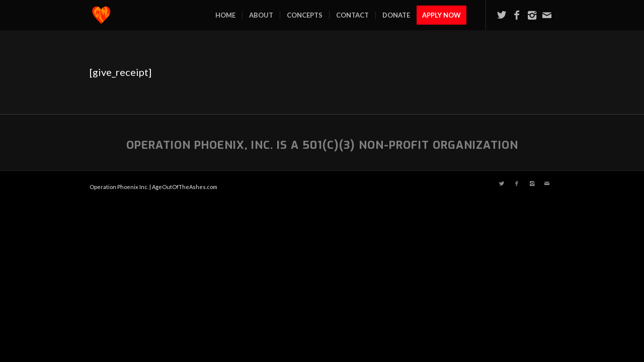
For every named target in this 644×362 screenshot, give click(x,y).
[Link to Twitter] (502, 15)
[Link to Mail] (547, 15)
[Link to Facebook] (517, 15)
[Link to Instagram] (532, 15)
